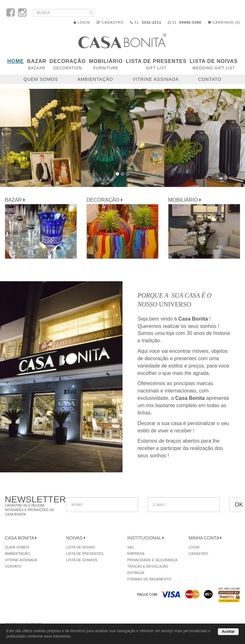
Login (82, 22)
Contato (210, 79)
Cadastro (110, 22)
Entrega (136, 573)
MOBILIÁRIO (106, 64)
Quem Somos (41, 79)
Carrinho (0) (224, 22)
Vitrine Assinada (156, 79)
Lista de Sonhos (82, 560)
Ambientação (95, 79)
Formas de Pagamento (149, 579)
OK (238, 505)
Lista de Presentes (156, 64)
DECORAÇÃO (68, 64)
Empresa (136, 554)
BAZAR (37, 64)
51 (146, 22)
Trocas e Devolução (148, 566)
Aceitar (228, 632)
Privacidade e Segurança (152, 560)
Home (16, 61)
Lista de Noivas (214, 64)
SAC (131, 547)
